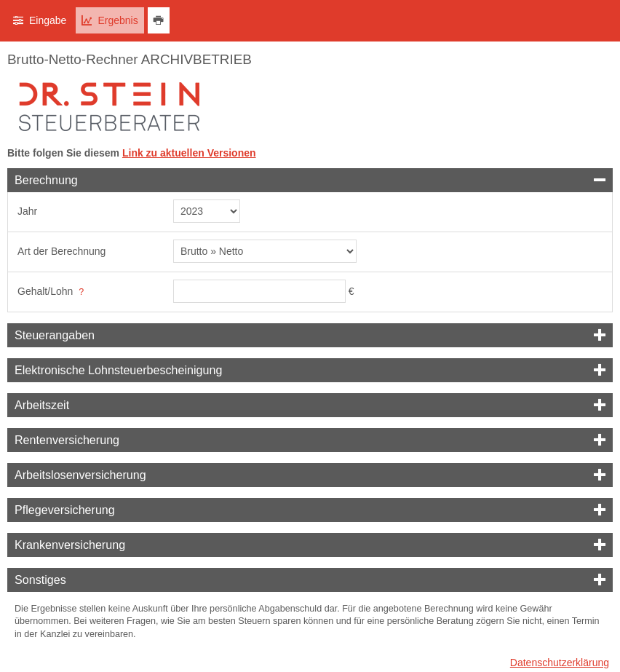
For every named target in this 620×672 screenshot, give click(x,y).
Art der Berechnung (61, 251)
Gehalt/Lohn (45, 291)
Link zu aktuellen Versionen (189, 153)
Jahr (27, 211)
